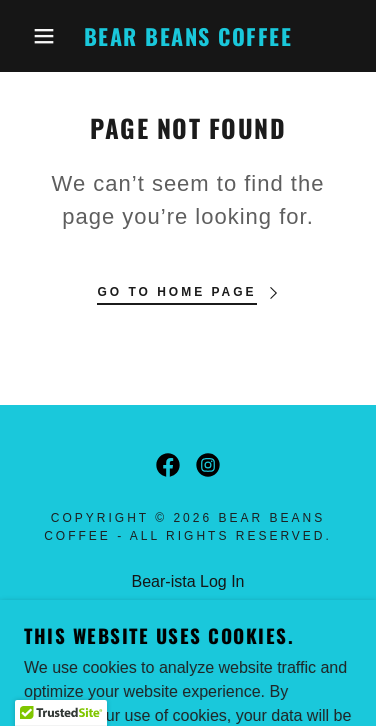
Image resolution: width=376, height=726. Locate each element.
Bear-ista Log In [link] (188, 581)
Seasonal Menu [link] (187, 607)
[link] (188, 36)
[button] (29, 36)
